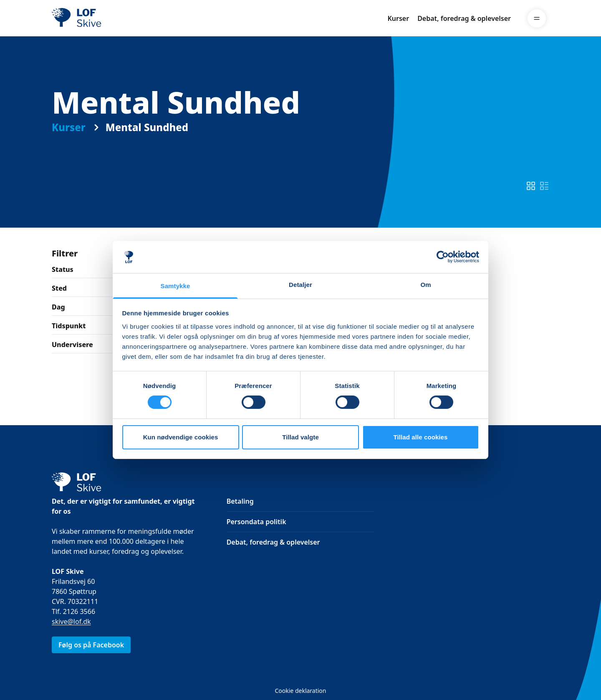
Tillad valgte (300, 437)
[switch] (531, 186)
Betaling (240, 501)
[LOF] (113, 18)
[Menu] (537, 18)
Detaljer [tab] (300, 285)
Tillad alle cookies (420, 437)
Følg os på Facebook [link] (91, 645)
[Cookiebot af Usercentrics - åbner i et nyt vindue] (443, 257)
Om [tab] (425, 285)
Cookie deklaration (300, 691)
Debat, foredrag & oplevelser (464, 18)
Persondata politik (256, 522)
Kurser (398, 18)
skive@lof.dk (71, 621)
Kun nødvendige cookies (181, 437)
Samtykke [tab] (176, 286)
